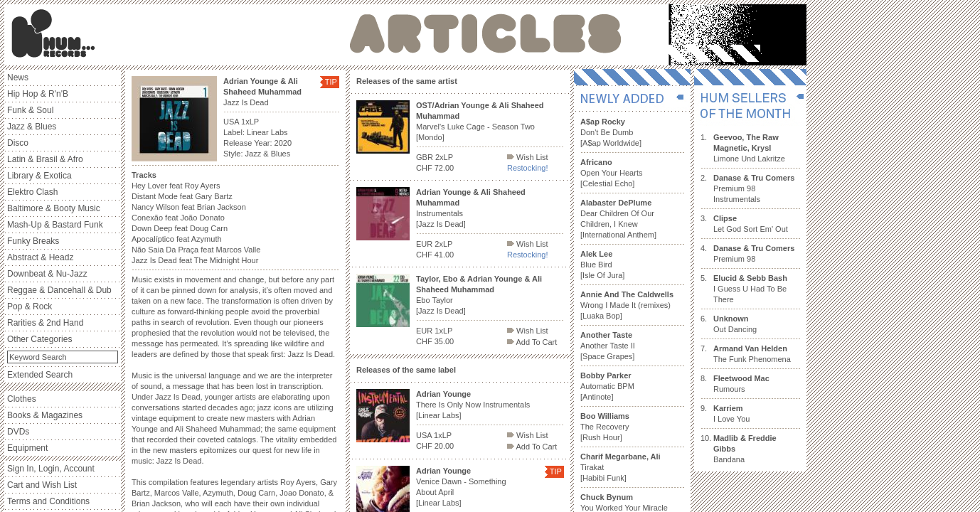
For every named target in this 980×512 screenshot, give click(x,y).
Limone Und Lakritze (749, 148)
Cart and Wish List (42, 485)
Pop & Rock (30, 306)
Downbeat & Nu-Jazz (47, 274)
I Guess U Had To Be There (750, 289)
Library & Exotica (39, 176)
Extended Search (40, 375)
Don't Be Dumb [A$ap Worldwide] (611, 132)
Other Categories (39, 339)
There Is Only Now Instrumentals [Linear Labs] (473, 405)
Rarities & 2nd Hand (45, 323)
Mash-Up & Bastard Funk (55, 225)
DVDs (18, 432)
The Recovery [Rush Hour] (605, 427)
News (18, 78)
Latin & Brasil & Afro (45, 159)
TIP (331, 82)
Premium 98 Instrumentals (754, 188)
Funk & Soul (30, 110)
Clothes (22, 399)
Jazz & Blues (32, 127)
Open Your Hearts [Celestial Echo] (611, 173)
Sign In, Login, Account (51, 469)
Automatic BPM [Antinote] (607, 386)
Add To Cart (532, 342)
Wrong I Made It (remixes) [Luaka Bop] (627, 305)
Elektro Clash (32, 192)
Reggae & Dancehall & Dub (59, 290)
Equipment (27, 448)
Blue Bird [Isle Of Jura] (602, 265)
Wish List (528, 157)
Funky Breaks (33, 241)
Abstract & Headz (40, 257)
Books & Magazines (45, 415)
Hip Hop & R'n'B (38, 94)
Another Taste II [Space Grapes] (608, 346)
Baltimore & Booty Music (54, 208)
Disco (18, 143)
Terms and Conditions (48, 501)
